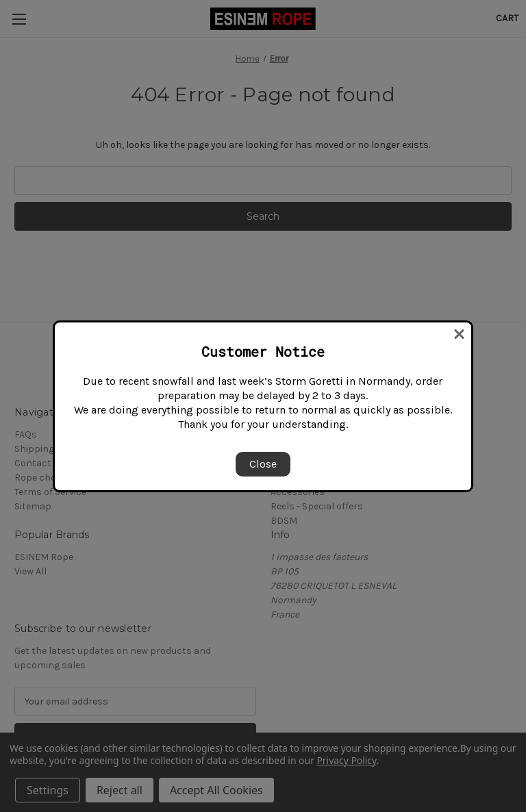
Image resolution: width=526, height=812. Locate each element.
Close (263, 464)
